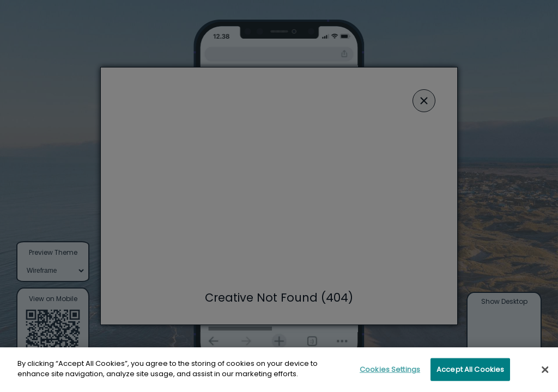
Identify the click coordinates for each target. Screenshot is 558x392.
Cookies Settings (390, 374)
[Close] (545, 375)
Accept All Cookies (470, 374)
